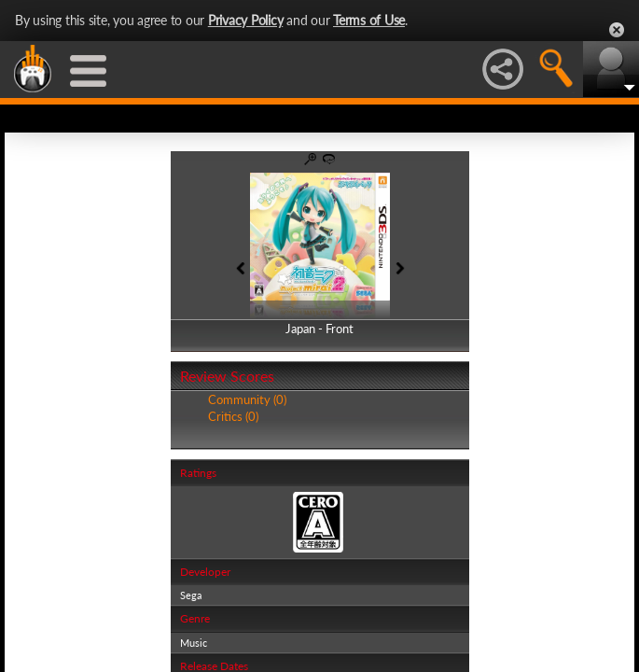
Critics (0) (233, 416)
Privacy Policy (246, 20)
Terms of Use (369, 20)
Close (617, 30)
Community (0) (247, 399)
